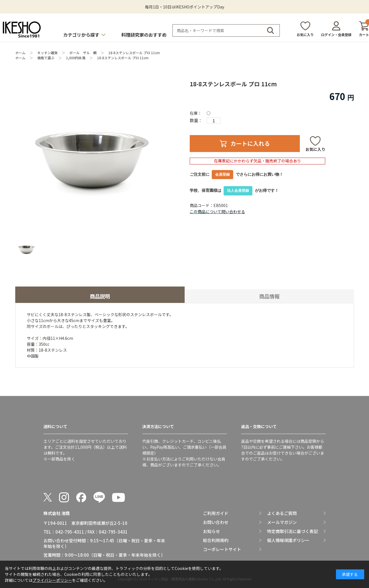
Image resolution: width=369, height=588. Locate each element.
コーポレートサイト (222, 549)
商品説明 (100, 296)
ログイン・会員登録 (336, 35)
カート (364, 29)
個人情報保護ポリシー (288, 540)
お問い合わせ (216, 522)
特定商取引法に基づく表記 (292, 531)
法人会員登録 (238, 191)
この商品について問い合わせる (217, 212)
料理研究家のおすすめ (144, 35)
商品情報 (269, 296)
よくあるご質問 (282, 513)
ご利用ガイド (216, 513)
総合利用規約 (216, 540)
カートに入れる (250, 143)
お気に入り (305, 35)
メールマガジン (282, 522)
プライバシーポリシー (52, 580)
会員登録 (222, 174)
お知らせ (211, 531)
